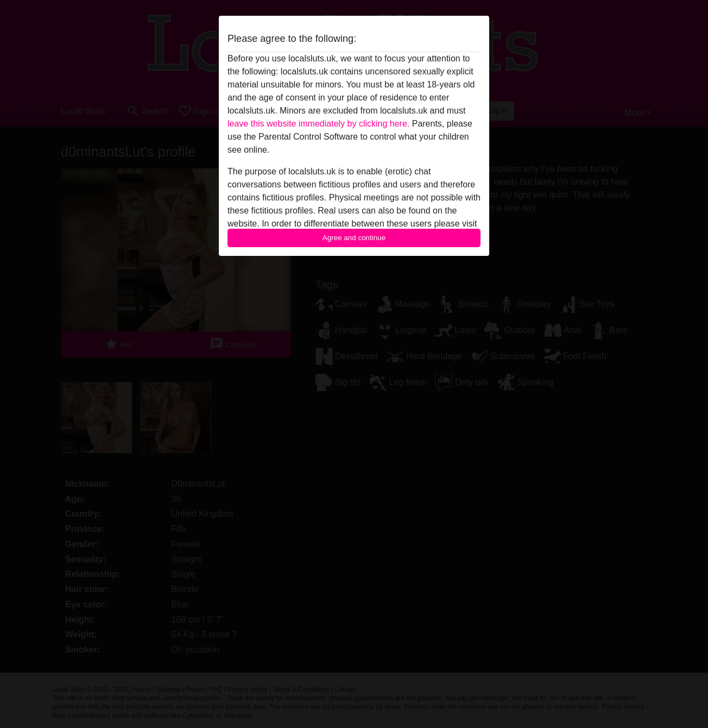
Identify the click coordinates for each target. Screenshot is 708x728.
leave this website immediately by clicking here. (318, 124)
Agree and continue (354, 238)
